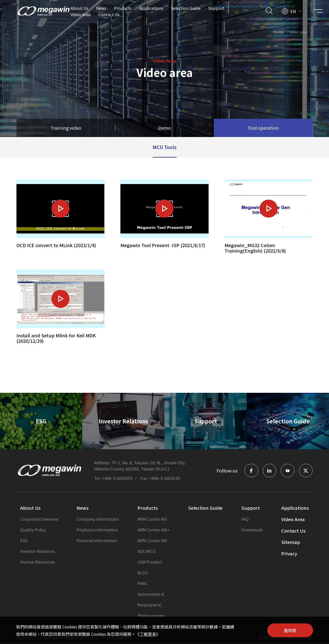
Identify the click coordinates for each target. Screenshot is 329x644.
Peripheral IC (150, 605)
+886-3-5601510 (165, 478)
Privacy (289, 554)
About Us (79, 8)
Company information (98, 519)
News (101, 8)
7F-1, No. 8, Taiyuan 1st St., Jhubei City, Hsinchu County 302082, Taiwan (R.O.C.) (140, 466)
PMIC (142, 583)
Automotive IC (151, 594)
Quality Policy (33, 530)
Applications (151, 8)
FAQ (245, 519)
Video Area (80, 14)
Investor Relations (37, 551)
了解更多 (148, 634)
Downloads (252, 530)
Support (216, 8)
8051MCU (147, 551)
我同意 (290, 630)
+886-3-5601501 (117, 478)
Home (278, 31)
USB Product (150, 562)
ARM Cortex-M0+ (154, 530)
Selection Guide (186, 8)
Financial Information (97, 541)
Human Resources (37, 562)
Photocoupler (151, 616)
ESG (24, 541)
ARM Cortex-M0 (152, 541)
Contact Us (109, 14)
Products (123, 8)
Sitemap (291, 542)
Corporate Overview (39, 519)
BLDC (143, 573)
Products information (97, 530)
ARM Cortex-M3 (152, 519)
